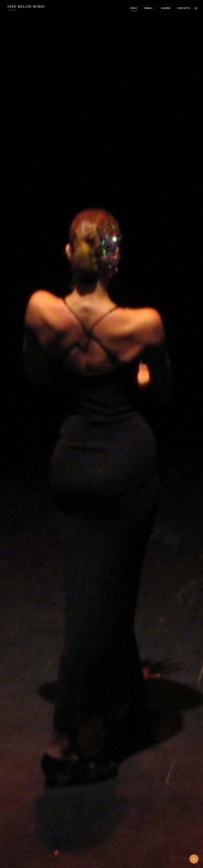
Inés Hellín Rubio (26, 6)
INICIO (134, 8)
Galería (166, 8)
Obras (150, 8)
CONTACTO (184, 8)
